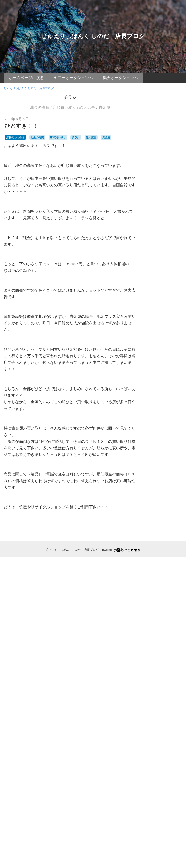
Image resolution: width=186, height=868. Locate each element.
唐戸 (179, 596)
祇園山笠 (155, 730)
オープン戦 (174, 436)
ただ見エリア (161, 387)
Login (168, 838)
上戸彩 (157, 570)
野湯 (165, 770)
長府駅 (172, 774)
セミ (158, 481)
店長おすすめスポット (164, 319)
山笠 (152, 641)
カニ (171, 441)
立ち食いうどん (170, 734)
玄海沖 (175, 721)
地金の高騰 (40, 107)
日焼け (163, 663)
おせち (166, 361)
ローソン (168, 561)
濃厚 (158, 712)
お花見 (153, 374)
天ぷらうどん (168, 614)
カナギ (163, 441)
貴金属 (104, 107)
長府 (152, 774)
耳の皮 (163, 743)
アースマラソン (169, 414)
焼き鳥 (175, 716)
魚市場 (167, 808)
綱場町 (160, 739)
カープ (160, 450)
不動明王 (155, 574)
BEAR (153, 356)
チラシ (70, 97)
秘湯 (155, 734)
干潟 (155, 645)
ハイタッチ (171, 503)
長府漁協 (161, 774)
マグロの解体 (164, 543)
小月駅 (160, 636)
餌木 (158, 808)
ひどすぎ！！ (21, 126)
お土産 (172, 365)
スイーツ (155, 476)
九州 (161, 579)
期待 (158, 672)
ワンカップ (166, 565)
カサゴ (153, 441)
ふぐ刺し (169, 396)
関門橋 (170, 784)
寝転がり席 (174, 632)
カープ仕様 (172, 450)
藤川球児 (155, 752)
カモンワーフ (164, 445)
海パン (157, 703)
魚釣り (177, 808)
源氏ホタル (172, 708)
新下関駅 (171, 654)
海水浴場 (168, 703)
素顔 (152, 739)
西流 (164, 756)
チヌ (167, 485)
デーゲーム (156, 490)
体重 (158, 583)
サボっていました (167, 472)
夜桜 (155, 610)
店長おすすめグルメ (164, 300)
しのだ (175, 379)
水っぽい (155, 694)
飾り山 (177, 803)
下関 (166, 569)
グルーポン (172, 459)
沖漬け (166, 694)
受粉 (161, 596)
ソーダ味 (168, 481)
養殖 (152, 808)
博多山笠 (175, 588)
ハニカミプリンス (160, 507)
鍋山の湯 (175, 770)
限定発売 (167, 794)
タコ (178, 481)
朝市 (152, 672)
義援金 (170, 739)
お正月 (175, 370)
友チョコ (173, 592)
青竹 (155, 799)
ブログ (155, 525)
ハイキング (156, 503)
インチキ (170, 423)
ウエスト (173, 427)
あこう (171, 356)
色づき (157, 748)
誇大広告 (87, 107)
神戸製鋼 (167, 730)
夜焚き (164, 610)
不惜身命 (167, 574)
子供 (155, 619)
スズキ (166, 476)
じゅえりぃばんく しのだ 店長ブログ (93, 36)
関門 (177, 779)
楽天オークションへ (120, 78)
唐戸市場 (155, 601)
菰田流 (171, 748)
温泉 (161, 708)
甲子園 (153, 725)
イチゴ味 (169, 418)
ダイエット (156, 485)
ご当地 (164, 378)
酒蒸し (157, 770)
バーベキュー (157, 516)
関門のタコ (156, 784)
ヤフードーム (162, 552)
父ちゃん (164, 721)
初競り (177, 583)
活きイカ (158, 699)
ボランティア (168, 539)
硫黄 (178, 725)
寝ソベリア (163, 627)
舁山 (171, 743)
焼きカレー (163, 716)
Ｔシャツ (176, 817)
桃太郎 (166, 676)
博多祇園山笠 (157, 592)
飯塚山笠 (165, 803)
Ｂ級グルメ (172, 812)
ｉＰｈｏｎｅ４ (159, 817)
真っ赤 (170, 725)
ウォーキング (160, 432)
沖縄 (174, 694)
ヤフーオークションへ (73, 78)
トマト (170, 489)
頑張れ (171, 799)
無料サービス (171, 712)
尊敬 (152, 636)
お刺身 (163, 365)
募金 (158, 588)
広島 (169, 645)
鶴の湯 (157, 812)
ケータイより (164, 335)
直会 (161, 725)
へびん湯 (155, 405)
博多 (165, 588)
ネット (175, 499)
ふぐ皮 (177, 401)
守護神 (164, 619)
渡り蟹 (153, 708)
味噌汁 (170, 596)
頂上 (162, 799)
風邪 (155, 803)
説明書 (166, 761)
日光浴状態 (174, 659)
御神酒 (175, 650)
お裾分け (164, 374)
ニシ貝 (166, 499)
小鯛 (168, 636)
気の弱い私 (171, 690)
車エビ (167, 765)
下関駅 (176, 570)
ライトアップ (161, 556)
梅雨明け (158, 681)
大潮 (155, 614)
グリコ (160, 459)
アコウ (166, 405)
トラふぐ (171, 494)
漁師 (152, 712)
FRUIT (162, 356)
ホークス (158, 534)
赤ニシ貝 (155, 765)
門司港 (169, 779)
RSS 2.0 (154, 838)
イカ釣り (155, 419)
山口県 (177, 636)
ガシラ (155, 454)
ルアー (157, 561)
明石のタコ (171, 668)
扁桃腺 (160, 654)
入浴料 (167, 583)
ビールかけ (172, 521)
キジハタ (167, 454)
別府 (152, 588)
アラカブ (166, 409)
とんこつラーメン (164, 392)
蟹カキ (166, 752)
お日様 (164, 369)
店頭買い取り (64, 107)
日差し (153, 663)
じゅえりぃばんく (160, 383)
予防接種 (171, 579)
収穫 (153, 596)
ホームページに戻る (26, 78)
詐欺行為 (174, 756)
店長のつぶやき (15, 137)
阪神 (168, 789)
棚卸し (170, 681)
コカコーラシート (160, 463)
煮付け (153, 721)
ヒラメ (160, 521)
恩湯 (152, 654)
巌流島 (169, 641)
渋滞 (178, 703)
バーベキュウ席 (169, 512)
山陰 (159, 640)
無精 (152, 716)
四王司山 (167, 601)
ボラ (155, 539)
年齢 (162, 645)
